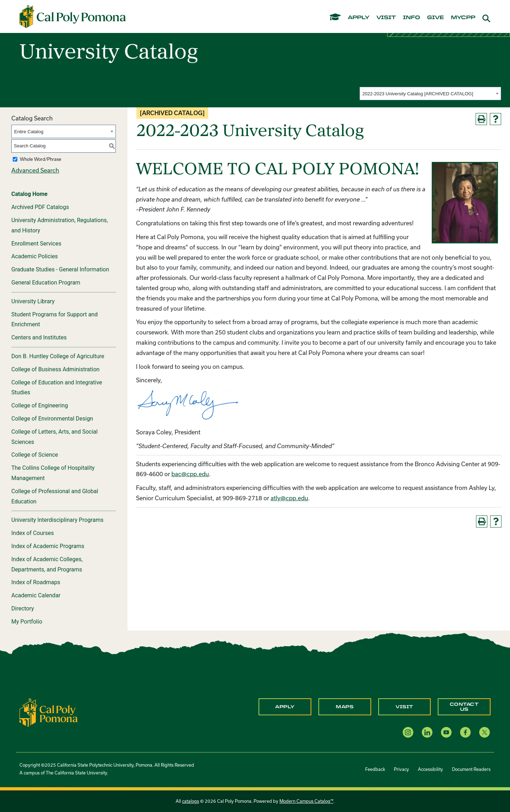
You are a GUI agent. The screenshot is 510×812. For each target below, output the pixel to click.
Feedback (375, 769)
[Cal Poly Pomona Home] (73, 17)
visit (386, 18)
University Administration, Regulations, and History (59, 225)
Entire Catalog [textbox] (29, 132)
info (412, 18)
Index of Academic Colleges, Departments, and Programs (47, 564)
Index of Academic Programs (48, 546)
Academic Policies (35, 256)
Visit (404, 707)
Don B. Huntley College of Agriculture (58, 356)
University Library (33, 301)
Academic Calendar (36, 595)
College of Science (35, 455)
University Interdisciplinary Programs (57, 520)
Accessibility (430, 769)
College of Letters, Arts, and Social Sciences (55, 437)
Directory (23, 608)
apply (359, 18)
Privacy (401, 769)
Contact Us (464, 707)
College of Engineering (40, 405)
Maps (345, 707)
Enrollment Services (36, 244)
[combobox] (430, 94)
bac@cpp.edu (190, 474)
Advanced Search (35, 170)
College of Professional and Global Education (55, 496)
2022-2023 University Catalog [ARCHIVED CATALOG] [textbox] (418, 94)
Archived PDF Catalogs (40, 207)
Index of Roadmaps (36, 582)
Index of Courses (33, 533)
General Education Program (46, 283)
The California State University (76, 773)
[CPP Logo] (49, 712)
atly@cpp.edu (289, 498)
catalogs (191, 801)
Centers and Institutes (39, 337)
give (435, 18)
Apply (285, 707)
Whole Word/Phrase (41, 159)
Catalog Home (29, 194)
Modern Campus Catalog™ (306, 801)
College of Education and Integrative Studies (57, 388)
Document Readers (471, 769)
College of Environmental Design (52, 419)
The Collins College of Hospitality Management (53, 473)
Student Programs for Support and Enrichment (55, 320)
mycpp (463, 18)
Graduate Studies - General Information (60, 269)
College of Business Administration (55, 369)
